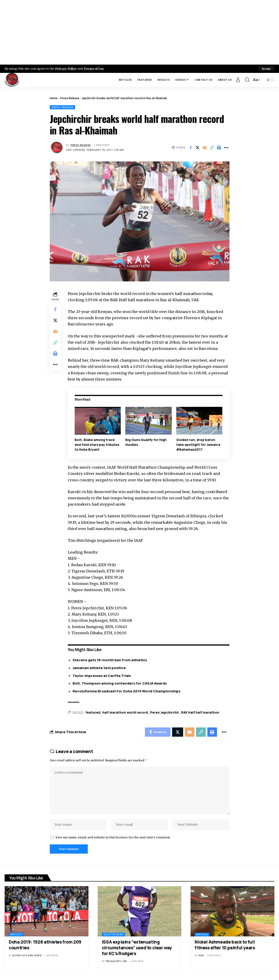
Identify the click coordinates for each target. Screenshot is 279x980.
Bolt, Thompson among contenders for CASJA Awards (120, 683)
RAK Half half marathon (200, 712)
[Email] (205, 148)
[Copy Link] (212, 148)
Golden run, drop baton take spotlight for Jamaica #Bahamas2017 (198, 445)
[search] (247, 80)
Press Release (70, 98)
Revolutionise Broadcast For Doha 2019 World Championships (126, 691)
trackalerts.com (116, 961)
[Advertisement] (140, 32)
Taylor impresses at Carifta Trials (102, 676)
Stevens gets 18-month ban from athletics (110, 660)
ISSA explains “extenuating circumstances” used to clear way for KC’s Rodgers (137, 948)
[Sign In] (238, 80)
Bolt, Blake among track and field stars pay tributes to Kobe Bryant (97, 445)
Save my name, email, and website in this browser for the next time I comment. (113, 837)
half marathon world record (125, 712)
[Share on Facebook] (191, 148)
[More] (226, 148)
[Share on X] (198, 148)
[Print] (219, 148)
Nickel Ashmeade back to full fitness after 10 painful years (225, 945)
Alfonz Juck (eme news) (27, 955)
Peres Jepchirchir (164, 712)
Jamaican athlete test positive (99, 668)
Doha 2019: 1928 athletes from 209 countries (45, 945)
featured (93, 712)
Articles (16, 934)
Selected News (113, 934)
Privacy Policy (66, 69)
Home (54, 98)
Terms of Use (94, 69)
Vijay (201, 955)
